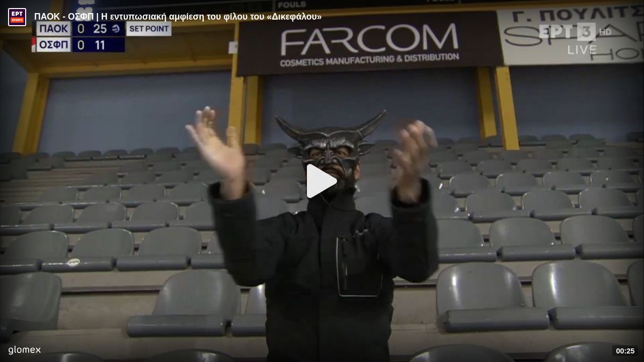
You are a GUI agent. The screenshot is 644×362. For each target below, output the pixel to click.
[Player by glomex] (24, 351)
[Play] (322, 181)
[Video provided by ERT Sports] (17, 17)
